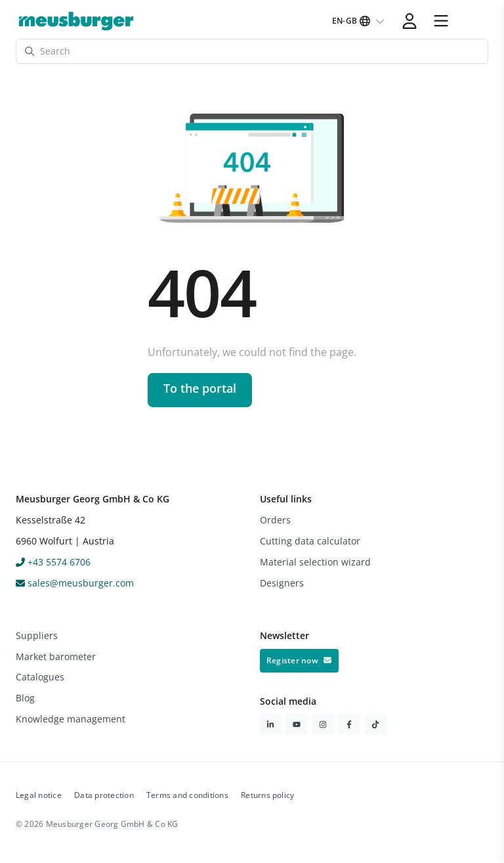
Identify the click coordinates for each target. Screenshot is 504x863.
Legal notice (39, 795)
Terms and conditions (187, 795)
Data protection (104, 795)
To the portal (200, 388)
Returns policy (267, 795)
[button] (441, 21)
